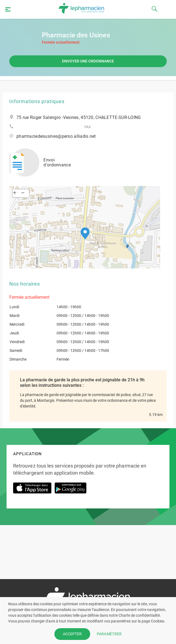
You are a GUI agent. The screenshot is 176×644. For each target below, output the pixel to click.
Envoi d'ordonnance (40, 162)
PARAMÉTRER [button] (109, 634)
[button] (85, 234)
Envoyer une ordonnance (88, 61)
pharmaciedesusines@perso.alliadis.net (56, 136)
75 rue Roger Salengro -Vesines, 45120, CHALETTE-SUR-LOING (79, 118)
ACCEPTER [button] (72, 634)
